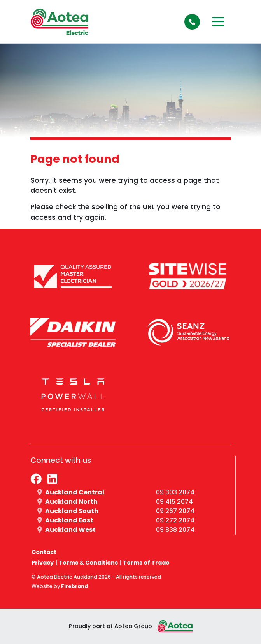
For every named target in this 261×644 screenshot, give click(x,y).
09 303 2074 (175, 492)
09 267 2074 (175, 511)
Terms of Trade (146, 563)
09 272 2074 (175, 520)
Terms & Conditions (88, 563)
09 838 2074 (175, 530)
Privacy (43, 563)
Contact (44, 552)
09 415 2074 (174, 502)
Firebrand (74, 586)
